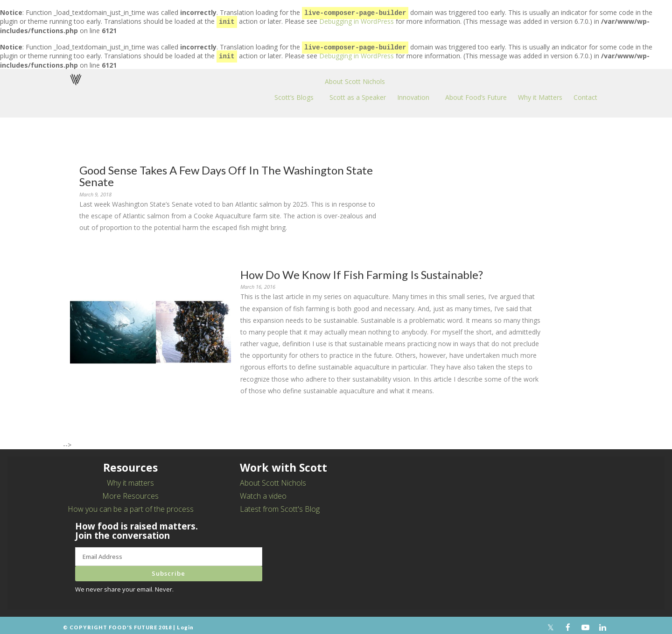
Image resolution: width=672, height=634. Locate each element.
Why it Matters (540, 94)
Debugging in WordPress (357, 20)
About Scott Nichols (355, 78)
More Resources (130, 492)
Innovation (413, 94)
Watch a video (263, 492)
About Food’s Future (476, 94)
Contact (585, 94)
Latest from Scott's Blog (280, 505)
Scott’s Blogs (294, 94)
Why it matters (130, 479)
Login (185, 624)
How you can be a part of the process (131, 505)
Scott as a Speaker (358, 94)
